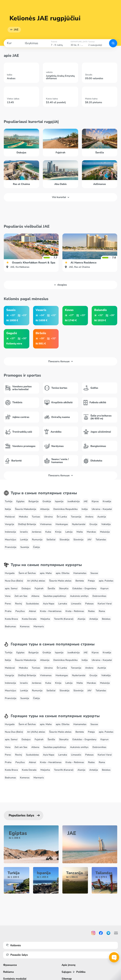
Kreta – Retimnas (75, 611)
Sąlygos (66, 972)
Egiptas (20, 501)
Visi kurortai (61, 197)
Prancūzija (11, 547)
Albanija (45, 509)
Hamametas (80, 573)
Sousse (94, 573)
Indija (85, 509)
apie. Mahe (46, 573)
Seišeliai (51, 540)
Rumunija (37, 540)
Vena (8, 596)
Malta (80, 532)
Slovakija (64, 540)
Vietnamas (46, 524)
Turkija (9, 501)
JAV (89, 540)
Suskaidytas (32, 604)
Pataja (91, 581)
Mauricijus (10, 540)
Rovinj (19, 604)
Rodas (91, 611)
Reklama (9, 972)
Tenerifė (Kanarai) (64, 619)
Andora (89, 517)
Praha (8, 611)
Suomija (25, 547)
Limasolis (76, 604)
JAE (16, 30)
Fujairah (39, 588)
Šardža (51, 588)
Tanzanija (76, 517)
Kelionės (13, 945)
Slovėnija (78, 540)
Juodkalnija (73, 501)
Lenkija (24, 540)
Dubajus (26, 588)
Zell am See (21, 596)
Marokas (91, 532)
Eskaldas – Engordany (84, 588)
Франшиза (10, 965)
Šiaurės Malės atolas (60, 581)
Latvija (69, 532)
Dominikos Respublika (65, 509)
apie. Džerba (63, 573)
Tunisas (36, 517)
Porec (8, 604)
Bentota (80, 581)
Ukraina (48, 517)
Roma (102, 611)
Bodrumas (10, 626)
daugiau (60, 285)
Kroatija (107, 501)
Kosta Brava (11, 619)
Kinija (58, 532)
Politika (81, 972)
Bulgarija (33, 501)
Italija (8, 509)
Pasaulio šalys (17, 955)
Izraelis (24, 532)
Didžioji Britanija (27, 524)
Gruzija (93, 524)
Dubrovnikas (99, 596)
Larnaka (63, 604)
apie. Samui (11, 588)
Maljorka (45, 619)
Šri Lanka (62, 517)
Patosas (89, 604)
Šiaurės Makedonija (26, 509)
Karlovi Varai (105, 604)
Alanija (81, 619)
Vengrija (9, 524)
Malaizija (105, 532)
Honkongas (62, 524)
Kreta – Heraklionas (51, 611)
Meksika (23, 517)
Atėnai (32, 611)
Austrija (102, 517)
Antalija (94, 619)
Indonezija (10, 532)
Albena (35, 596)
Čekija (36, 547)
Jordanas (37, 532)
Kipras (95, 501)
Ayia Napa (49, 604)
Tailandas (101, 540)
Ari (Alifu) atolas (36, 581)
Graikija (47, 501)
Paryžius (20, 611)
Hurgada (10, 573)
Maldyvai (10, 517)
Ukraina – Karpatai (102, 509)
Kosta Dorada (29, 619)
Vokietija (106, 524)
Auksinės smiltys (79, 596)
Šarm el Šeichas (27, 573)
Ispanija (59, 501)
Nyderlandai (79, 524)
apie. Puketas (106, 581)
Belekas (106, 619)
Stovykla (64, 588)
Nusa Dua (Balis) (14, 581)
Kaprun (105, 588)
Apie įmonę (69, 965)
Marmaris (39, 626)
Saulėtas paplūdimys (55, 596)
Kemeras (25, 626)
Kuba (48, 532)
